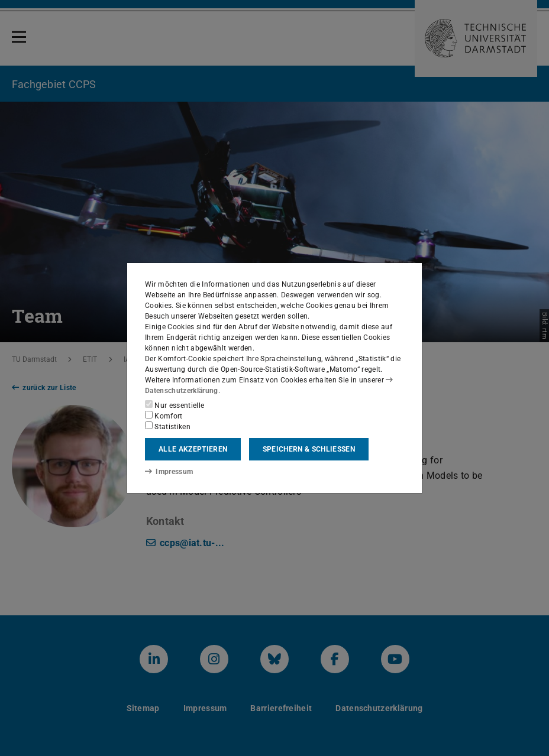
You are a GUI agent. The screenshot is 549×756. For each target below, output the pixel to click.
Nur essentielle (175, 405)
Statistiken (168, 426)
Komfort (164, 416)
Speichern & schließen (309, 449)
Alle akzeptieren (193, 449)
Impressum (169, 472)
